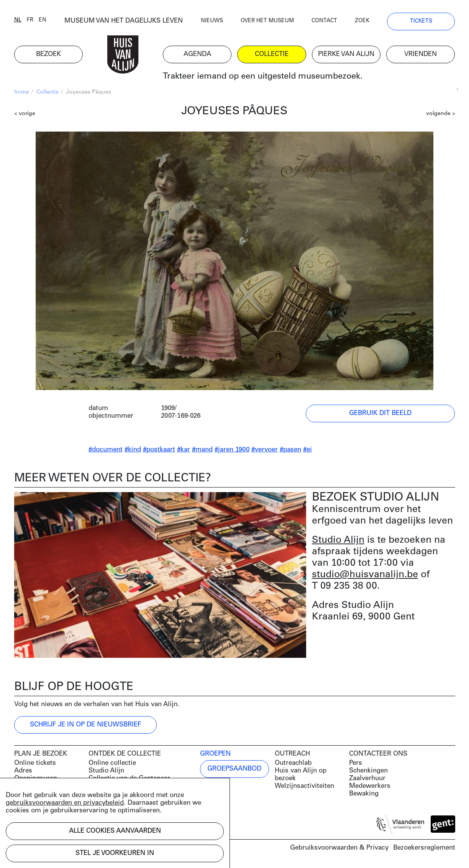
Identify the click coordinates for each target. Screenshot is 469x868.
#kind (133, 450)
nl (18, 20)
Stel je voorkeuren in (115, 853)
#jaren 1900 (232, 450)
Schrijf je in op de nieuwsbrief (85, 725)
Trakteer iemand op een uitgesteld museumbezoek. (263, 77)
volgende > (441, 114)
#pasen (290, 450)
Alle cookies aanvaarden (115, 831)
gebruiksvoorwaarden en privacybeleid (65, 803)
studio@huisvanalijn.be (365, 575)
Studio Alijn (338, 540)
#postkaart (159, 450)
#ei (307, 450)
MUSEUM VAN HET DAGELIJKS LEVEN (124, 21)
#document (106, 450)
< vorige (25, 114)
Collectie (48, 92)
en (43, 20)
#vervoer (265, 450)
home (22, 92)
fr (30, 20)
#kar (184, 450)
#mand (202, 450)
